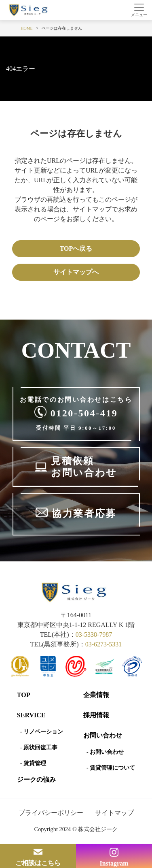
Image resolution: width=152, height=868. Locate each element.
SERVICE (31, 715)
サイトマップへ (76, 272)
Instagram (114, 863)
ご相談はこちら (38, 863)
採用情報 (96, 715)
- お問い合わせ (105, 752)
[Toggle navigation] (139, 10)
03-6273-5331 (104, 644)
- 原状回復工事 (39, 748)
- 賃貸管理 (33, 763)
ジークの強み (36, 779)
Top (24, 695)
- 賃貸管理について (111, 768)
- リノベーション (42, 732)
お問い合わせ (103, 735)
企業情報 (96, 695)
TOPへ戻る (76, 248)
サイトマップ (114, 813)
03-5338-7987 (94, 634)
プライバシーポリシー (51, 813)
